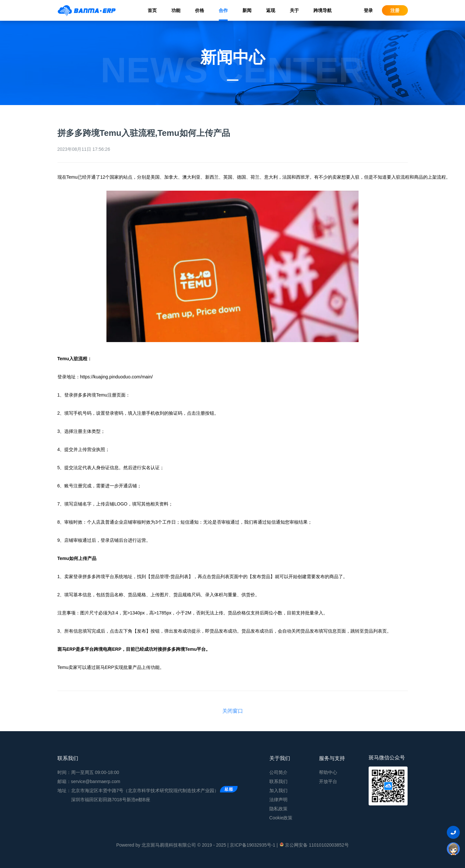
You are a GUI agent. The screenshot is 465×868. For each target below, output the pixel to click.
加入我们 (278, 791)
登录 (368, 10)
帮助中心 (328, 772)
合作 (223, 10)
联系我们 (278, 781)
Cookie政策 (281, 818)
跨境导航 (323, 10)
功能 (176, 10)
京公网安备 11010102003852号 (314, 845)
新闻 (247, 10)
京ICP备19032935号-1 (252, 845)
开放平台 (328, 781)
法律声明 (278, 800)
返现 (271, 10)
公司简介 (278, 772)
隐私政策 (278, 809)
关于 (294, 10)
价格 (200, 10)
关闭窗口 (233, 711)
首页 (152, 10)
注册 (395, 10)
